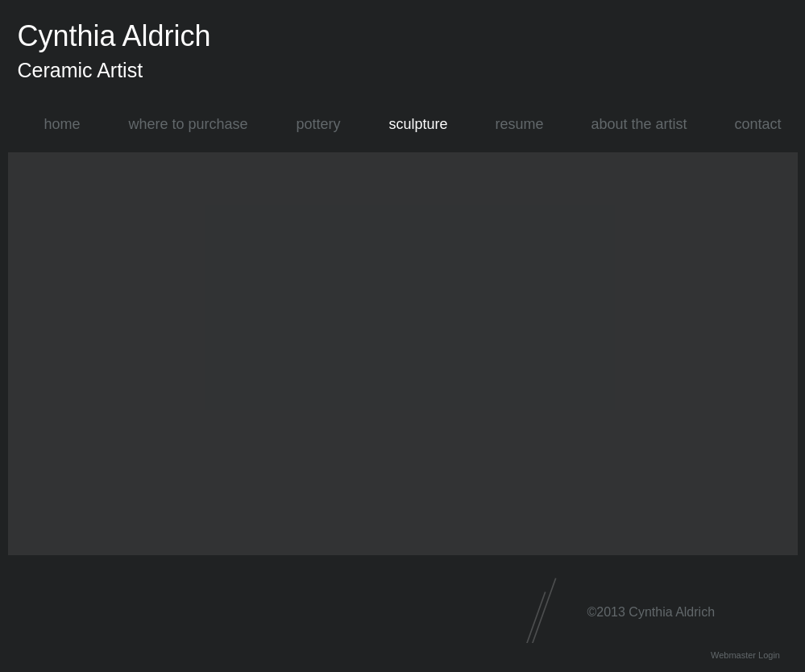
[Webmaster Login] (746, 655)
